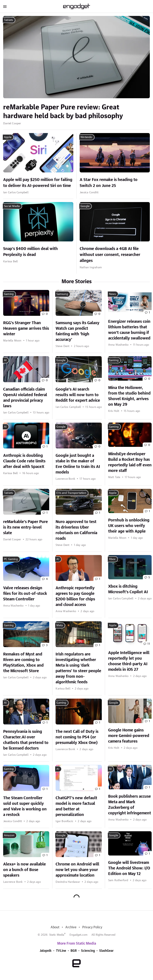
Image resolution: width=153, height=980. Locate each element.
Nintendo (86, 137)
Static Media (57, 935)
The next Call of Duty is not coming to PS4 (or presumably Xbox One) (77, 737)
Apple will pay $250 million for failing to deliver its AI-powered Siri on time (38, 183)
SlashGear (106, 951)
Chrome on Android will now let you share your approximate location (77, 870)
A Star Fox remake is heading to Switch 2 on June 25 (109, 183)
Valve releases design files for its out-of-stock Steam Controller (25, 594)
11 (149, 644)
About (55, 927)
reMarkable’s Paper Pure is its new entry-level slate (25, 527)
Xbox (112, 559)
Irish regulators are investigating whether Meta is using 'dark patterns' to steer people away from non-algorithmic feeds (78, 668)
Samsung (62, 294)
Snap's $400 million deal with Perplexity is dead (30, 252)
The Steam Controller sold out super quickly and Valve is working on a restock (25, 806)
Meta (60, 625)
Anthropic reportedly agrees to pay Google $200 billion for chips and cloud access (75, 596)
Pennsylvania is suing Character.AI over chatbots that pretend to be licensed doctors (26, 740)
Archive (71, 927)
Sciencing (88, 951)
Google (85, 206)
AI (5, 360)
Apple (8, 137)
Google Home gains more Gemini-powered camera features (129, 736)
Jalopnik (46, 951)
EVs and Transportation (71, 493)
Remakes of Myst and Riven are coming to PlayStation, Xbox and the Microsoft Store (23, 663)
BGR (74, 951)
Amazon (9, 835)
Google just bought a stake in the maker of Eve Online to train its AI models (78, 464)
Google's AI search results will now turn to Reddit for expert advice (78, 395)
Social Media (12, 206)
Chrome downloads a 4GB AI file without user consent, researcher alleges (110, 255)
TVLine (61, 951)
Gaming (9, 294)
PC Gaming (11, 559)
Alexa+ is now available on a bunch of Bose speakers (25, 870)
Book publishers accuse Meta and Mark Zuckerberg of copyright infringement (130, 805)
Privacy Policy (92, 927)
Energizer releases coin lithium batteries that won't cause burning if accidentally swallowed (129, 330)
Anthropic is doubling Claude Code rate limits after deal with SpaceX (24, 461)
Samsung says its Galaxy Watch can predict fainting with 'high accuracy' (77, 331)
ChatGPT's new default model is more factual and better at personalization (76, 806)
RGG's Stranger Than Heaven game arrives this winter (26, 329)
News (112, 294)
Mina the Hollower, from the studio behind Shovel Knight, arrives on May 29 (129, 396)
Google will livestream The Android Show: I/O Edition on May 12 (129, 868)
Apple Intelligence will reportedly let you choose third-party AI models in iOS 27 (129, 661)
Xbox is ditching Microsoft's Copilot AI (128, 589)
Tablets (8, 20)
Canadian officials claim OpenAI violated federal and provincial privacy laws (25, 398)
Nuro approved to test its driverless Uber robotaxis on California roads (76, 530)
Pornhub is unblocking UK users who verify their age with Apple (129, 526)
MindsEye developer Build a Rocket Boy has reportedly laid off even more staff (130, 462)
